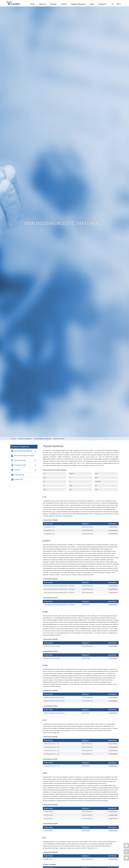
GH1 (70, 490)
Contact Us (102, 4)
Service (64, 4)
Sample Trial (18, 479)
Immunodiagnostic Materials (43, 439)
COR (71, 486)
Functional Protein (20, 465)
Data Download (19, 475)
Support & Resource (78, 4)
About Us (42, 4)
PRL (96, 477)
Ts (70, 481)
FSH (45, 477)
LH (70, 477)
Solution (17, 470)
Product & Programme (25, 439)
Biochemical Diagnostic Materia (24, 456)
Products (53, 4)
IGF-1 (45, 490)
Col (96, 486)
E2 (44, 481)
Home (33, 4)
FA (44, 486)
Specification (113, 527)
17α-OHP (98, 481)
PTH (96, 490)
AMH (96, 474)
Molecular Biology (20, 460)
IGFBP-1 (72, 474)
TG (44, 474)
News (92, 4)
